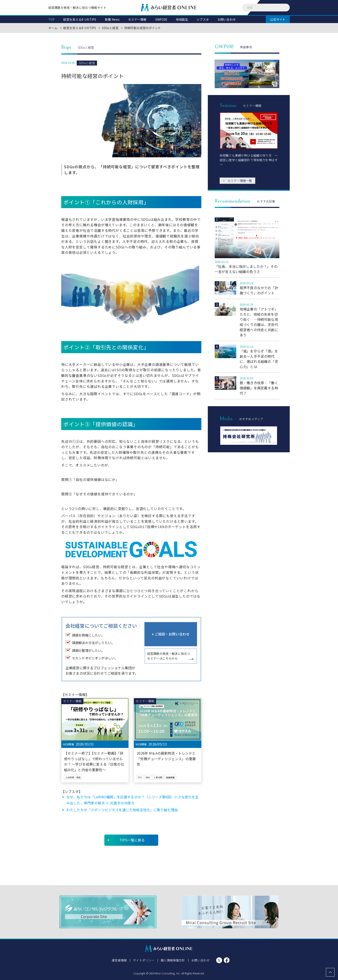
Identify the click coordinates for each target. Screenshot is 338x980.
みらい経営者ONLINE (169, 8)
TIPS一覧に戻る (132, 840)
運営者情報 (120, 960)
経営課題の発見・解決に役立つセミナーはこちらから (169, 657)
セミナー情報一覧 (237, 181)
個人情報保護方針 (173, 960)
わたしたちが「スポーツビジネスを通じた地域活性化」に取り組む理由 (122, 810)
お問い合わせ (200, 960)
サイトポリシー (144, 960)
